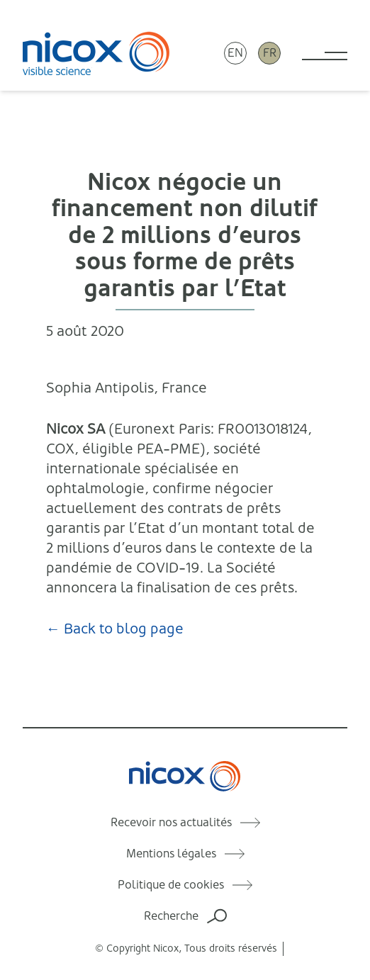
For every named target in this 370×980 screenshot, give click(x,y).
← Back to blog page (115, 629)
